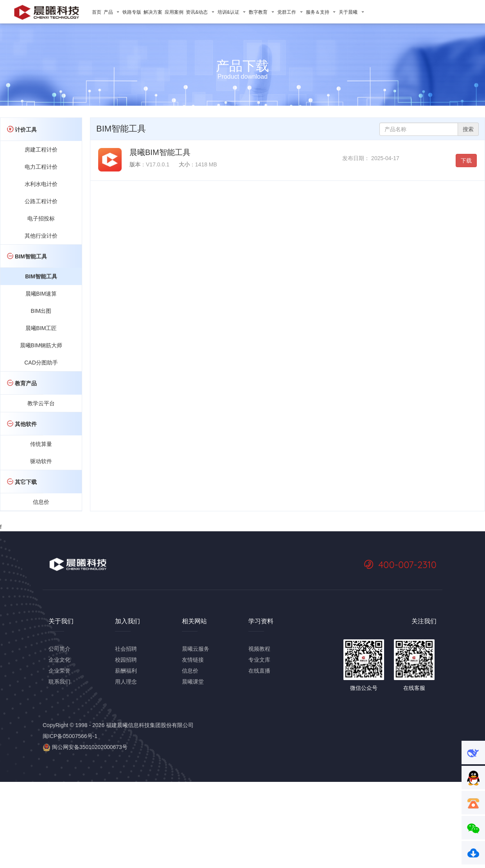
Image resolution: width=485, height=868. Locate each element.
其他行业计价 (41, 236)
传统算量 (41, 444)
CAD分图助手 (41, 363)
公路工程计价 (41, 201)
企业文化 (59, 660)
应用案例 (174, 12)
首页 (97, 12)
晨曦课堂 (193, 682)
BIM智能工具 (41, 276)
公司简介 (59, 649)
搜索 (468, 129)
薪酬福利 (126, 671)
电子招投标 (41, 218)
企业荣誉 (59, 671)
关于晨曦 (352, 12)
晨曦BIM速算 (41, 294)
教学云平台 (41, 403)
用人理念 (126, 682)
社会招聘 (126, 649)
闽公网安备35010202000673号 (85, 747)
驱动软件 (41, 461)
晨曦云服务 (196, 649)
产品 (112, 12)
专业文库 (259, 660)
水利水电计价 (41, 184)
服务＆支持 (321, 12)
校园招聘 (126, 660)
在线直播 (259, 671)
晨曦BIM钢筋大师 (41, 345)
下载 (466, 161)
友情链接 (193, 660)
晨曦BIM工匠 (41, 328)
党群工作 (290, 12)
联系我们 (59, 682)
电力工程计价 (41, 167)
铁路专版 (132, 12)
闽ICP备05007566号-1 (70, 736)
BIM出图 (41, 311)
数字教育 (262, 12)
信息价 (41, 502)
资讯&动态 (200, 12)
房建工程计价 (41, 150)
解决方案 (153, 12)
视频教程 (259, 649)
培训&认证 (232, 12)
